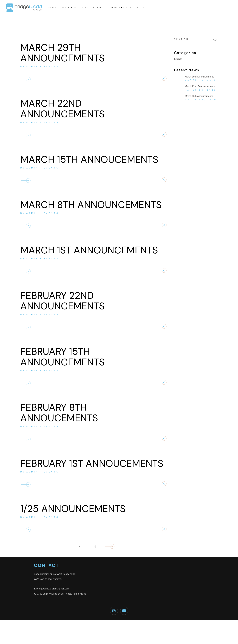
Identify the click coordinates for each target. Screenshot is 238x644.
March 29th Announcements (62, 53)
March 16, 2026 (201, 100)
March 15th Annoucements (89, 159)
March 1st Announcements (89, 250)
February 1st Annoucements (92, 463)
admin (32, 66)
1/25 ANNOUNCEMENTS (73, 509)
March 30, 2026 (201, 80)
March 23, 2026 (201, 90)
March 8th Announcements (91, 205)
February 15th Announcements (62, 357)
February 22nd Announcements (62, 301)
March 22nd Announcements (62, 109)
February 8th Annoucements (59, 413)
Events (51, 66)
